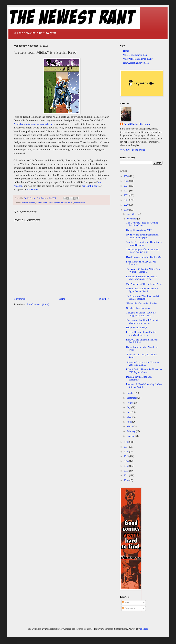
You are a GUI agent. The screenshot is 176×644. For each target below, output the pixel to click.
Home (62, 299)
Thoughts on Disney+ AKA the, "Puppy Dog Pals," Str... (141, 314)
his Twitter (33, 189)
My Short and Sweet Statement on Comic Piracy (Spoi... (142, 236)
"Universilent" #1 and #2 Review (142, 303)
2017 (127, 447)
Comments (129, 608)
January (131, 436)
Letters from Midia (45, 203)
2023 (127, 191)
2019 (127, 210)
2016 (127, 452)
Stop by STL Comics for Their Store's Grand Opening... (144, 244)
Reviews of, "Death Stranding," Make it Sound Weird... (144, 386)
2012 (127, 471)
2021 (127, 200)
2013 (127, 466)
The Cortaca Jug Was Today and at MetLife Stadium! (142, 297)
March (130, 426)
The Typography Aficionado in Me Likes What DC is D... (143, 251)
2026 (127, 176)
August (130, 403)
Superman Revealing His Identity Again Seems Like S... (142, 290)
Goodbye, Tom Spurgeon (138, 308)
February (131, 431)
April (129, 422)
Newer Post (20, 299)
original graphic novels (63, 203)
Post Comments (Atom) (38, 304)
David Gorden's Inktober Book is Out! (144, 257)
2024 (127, 186)
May (129, 417)
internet (32, 203)
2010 (127, 480)
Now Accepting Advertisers (136, 63)
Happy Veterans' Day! (136, 328)
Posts (126, 603)
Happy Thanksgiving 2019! (139, 230)
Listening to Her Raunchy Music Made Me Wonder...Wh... (142, 278)
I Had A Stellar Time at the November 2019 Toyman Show (144, 371)
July (129, 407)
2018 (127, 442)
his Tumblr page (90, 186)
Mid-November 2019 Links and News (144, 284)
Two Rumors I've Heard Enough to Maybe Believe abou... (143, 322)
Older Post (104, 299)
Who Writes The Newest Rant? (138, 59)
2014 (127, 461)
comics (25, 203)
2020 (127, 205)
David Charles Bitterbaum (137, 124)
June (129, 412)
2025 (127, 181)
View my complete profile (133, 150)
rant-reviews (80, 203)
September (132, 398)
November (132, 219)
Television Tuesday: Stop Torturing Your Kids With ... (143, 363)
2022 (127, 195)
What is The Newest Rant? (136, 55)
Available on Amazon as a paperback (33, 124)
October (131, 393)
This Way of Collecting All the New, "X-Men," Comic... (143, 271)
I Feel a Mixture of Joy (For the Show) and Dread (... (141, 334)
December (132, 214)
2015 (127, 456)
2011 (126, 475)
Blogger (144, 629)
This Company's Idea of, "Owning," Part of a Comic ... (143, 224)
